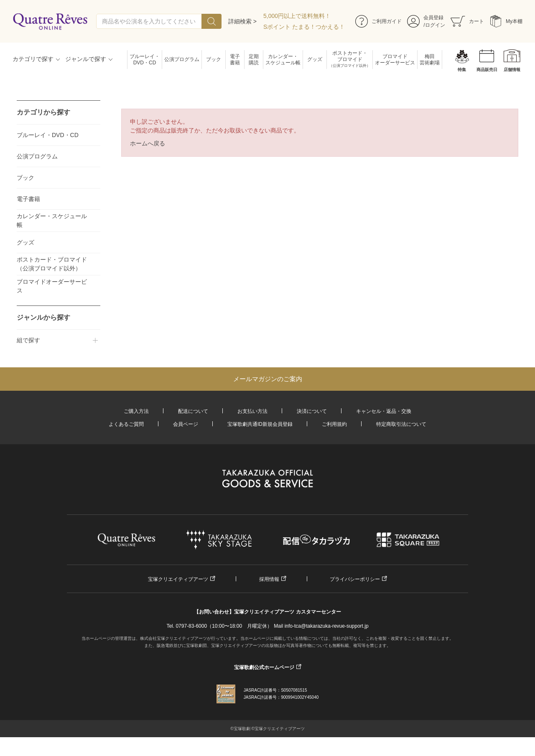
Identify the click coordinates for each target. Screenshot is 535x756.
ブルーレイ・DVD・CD (145, 60)
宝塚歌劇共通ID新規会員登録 (260, 424)
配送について (193, 411)
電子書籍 (235, 60)
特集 (462, 70)
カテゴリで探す (33, 59)
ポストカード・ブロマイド (350, 60)
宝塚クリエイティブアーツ (178, 579)
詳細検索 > (242, 21)
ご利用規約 (334, 424)
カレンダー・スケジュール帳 (283, 60)
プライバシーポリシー (355, 579)
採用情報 (269, 579)
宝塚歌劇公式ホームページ (264, 667)
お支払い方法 (252, 411)
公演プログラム (182, 59)
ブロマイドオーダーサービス (395, 60)
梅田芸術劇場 (430, 60)
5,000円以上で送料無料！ (297, 16)
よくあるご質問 (126, 424)
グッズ (315, 59)
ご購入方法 (136, 411)
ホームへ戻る (148, 143)
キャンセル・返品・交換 (384, 411)
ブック (214, 59)
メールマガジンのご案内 (268, 379)
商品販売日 (487, 70)
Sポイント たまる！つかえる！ (304, 27)
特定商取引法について (401, 424)
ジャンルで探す (86, 59)
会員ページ (186, 424)
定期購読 (254, 60)
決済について (312, 411)
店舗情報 (512, 70)
